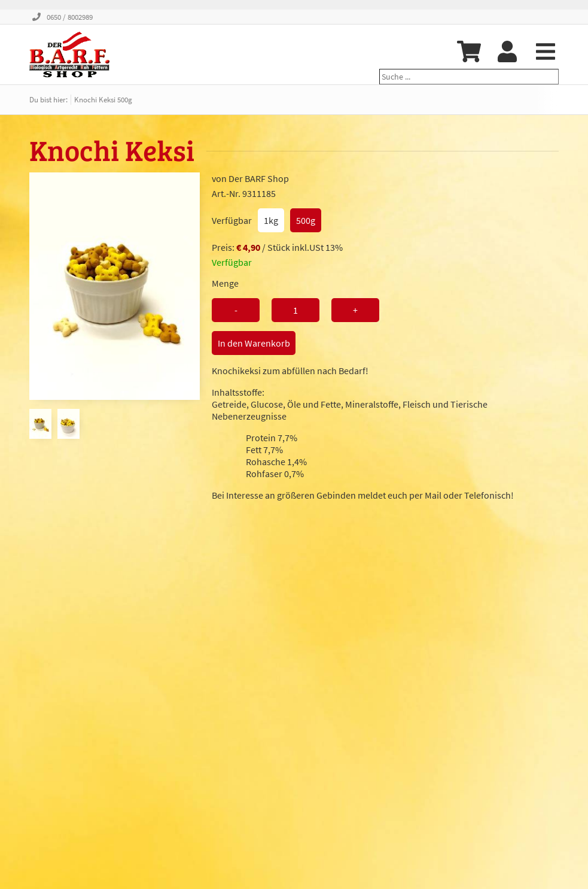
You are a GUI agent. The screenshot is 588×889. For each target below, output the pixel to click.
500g (306, 220)
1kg (271, 220)
